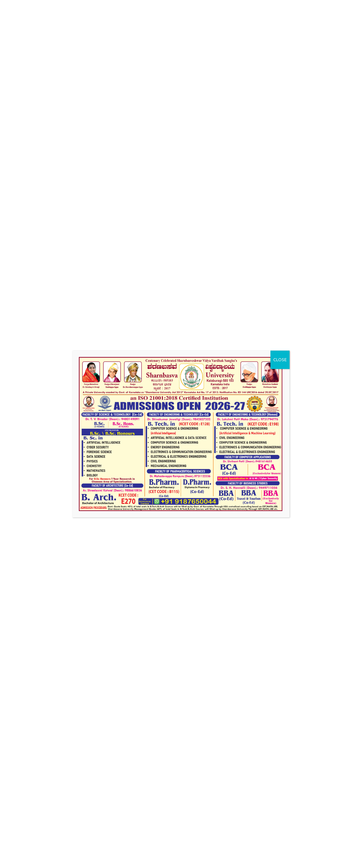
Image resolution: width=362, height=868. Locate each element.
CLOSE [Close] (280, 360)
